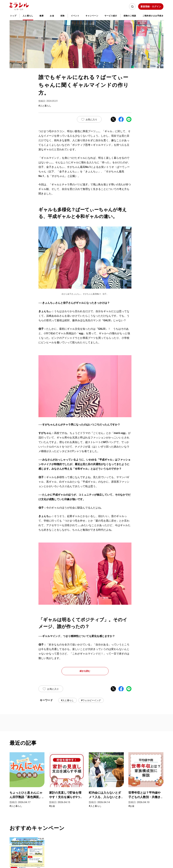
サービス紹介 (111, 16)
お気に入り (91, 119)
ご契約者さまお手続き (153, 16)
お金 (52, 16)
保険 (62, 16)
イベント (75, 16)
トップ (13, 16)
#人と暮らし (68, 700)
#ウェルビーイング (91, 700)
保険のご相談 (130, 16)
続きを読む (85, 671)
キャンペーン (92, 16)
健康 (42, 16)
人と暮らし (28, 16)
